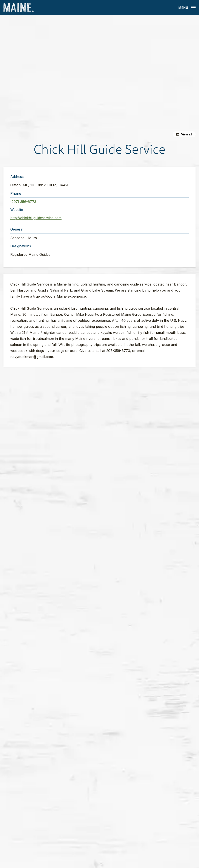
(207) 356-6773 (23, 202)
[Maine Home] (19, 8)
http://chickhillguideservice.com (36, 218)
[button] (99, 78)
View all (187, 134)
